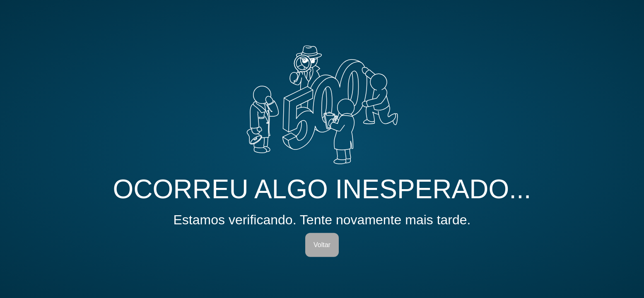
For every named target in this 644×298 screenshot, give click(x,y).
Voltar (322, 245)
